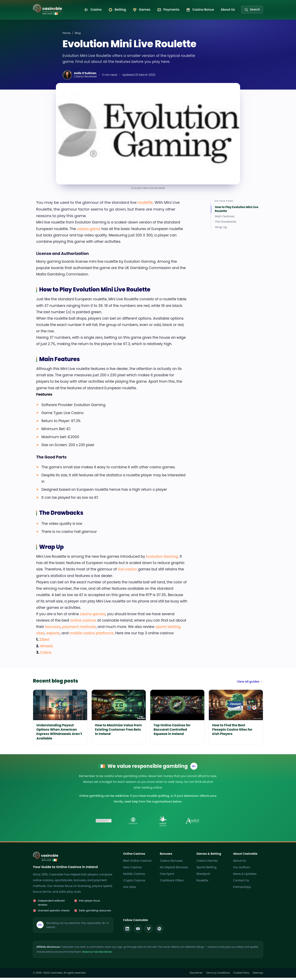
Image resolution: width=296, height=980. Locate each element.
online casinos (83, 623)
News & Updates (245, 876)
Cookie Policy (241, 975)
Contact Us (241, 883)
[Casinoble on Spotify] (159, 931)
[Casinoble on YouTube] (138, 931)
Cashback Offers (172, 883)
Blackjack (203, 876)
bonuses (53, 629)
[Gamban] (133, 823)
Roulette (202, 883)
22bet (44, 642)
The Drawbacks (226, 224)
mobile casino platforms (91, 635)
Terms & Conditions (218, 975)
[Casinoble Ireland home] (51, 9)
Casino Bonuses (171, 863)
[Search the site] (252, 11)
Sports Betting (206, 869)
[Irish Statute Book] (104, 823)
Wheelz (46, 648)
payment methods (79, 629)
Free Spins (167, 876)
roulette (145, 205)
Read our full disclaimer (97, 954)
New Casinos (132, 869)
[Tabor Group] (163, 823)
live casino (127, 571)
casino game (89, 231)
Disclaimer (196, 975)
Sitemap (258, 975)
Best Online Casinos (137, 863)
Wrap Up (221, 230)
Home (66, 35)
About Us (239, 863)
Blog (78, 35)
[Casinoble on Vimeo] (149, 931)
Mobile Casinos (134, 876)
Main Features (225, 219)
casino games (92, 616)
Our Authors (242, 869)
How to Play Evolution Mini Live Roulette (237, 211)
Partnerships (242, 889)
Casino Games (207, 863)
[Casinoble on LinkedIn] (127, 931)
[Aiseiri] (192, 823)
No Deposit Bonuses (174, 869)
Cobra (46, 654)
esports (53, 635)
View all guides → (250, 684)
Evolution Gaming (162, 559)
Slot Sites (129, 889)
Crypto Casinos (134, 883)
